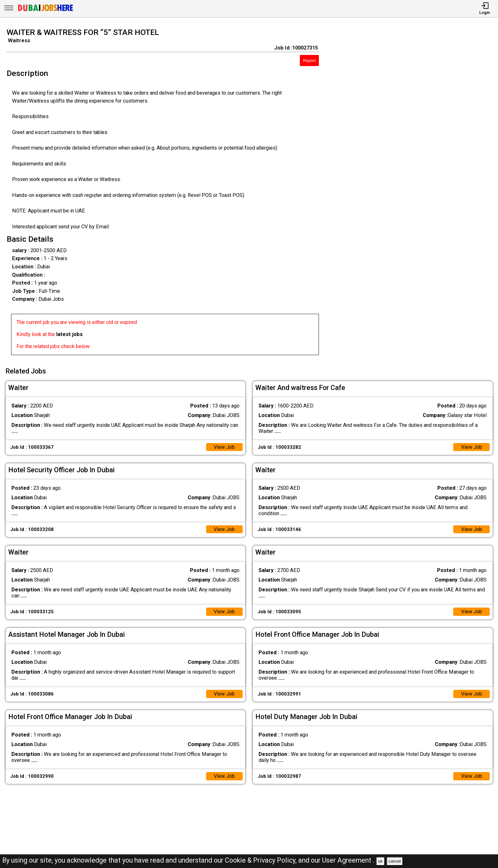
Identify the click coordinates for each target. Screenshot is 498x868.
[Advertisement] (415, 193)
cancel (395, 861)
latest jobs (69, 334)
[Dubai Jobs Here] (45, 11)
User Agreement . (348, 860)
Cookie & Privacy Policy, (262, 860)
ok (380, 861)
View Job (224, 446)
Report (309, 61)
